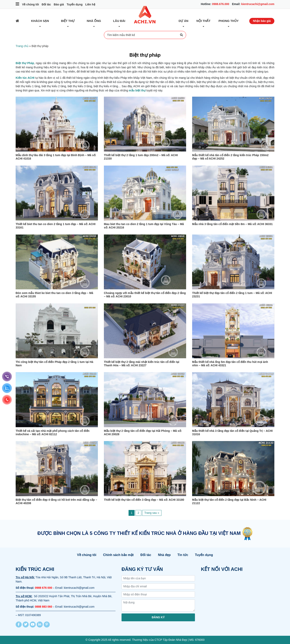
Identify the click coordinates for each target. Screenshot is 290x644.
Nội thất (203, 21)
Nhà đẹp (164, 555)
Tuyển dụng (75, 4)
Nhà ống (94, 21)
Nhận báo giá (262, 21)
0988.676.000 (221, 4)
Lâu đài (119, 21)
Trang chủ (22, 46)
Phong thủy (229, 21)
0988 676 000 (44, 588)
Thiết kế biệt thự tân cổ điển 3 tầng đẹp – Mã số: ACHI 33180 (144, 500)
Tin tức (183, 555)
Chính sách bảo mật (118, 555)
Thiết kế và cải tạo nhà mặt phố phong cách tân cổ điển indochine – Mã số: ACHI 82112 (53, 433)
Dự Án (184, 21)
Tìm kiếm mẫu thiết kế (145, 35)
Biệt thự (68, 21)
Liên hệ (90, 4)
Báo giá (59, 4)
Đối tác (46, 4)
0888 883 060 (44, 607)
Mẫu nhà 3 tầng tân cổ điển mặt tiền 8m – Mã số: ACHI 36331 (232, 224)
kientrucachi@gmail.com (258, 4)
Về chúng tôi (30, 4)
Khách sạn (40, 21)
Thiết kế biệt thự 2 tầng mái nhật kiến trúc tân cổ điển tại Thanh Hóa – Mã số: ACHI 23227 (142, 364)
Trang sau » (152, 513)
